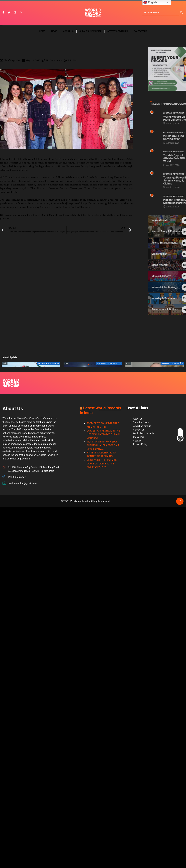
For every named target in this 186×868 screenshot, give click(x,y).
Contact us (140, 31)
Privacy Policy (140, 444)
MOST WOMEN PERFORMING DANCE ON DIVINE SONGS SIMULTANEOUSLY (102, 464)
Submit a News (141, 422)
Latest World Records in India (101, 410)
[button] (89, 365)
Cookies (137, 441)
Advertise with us (118, 31)
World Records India (143, 433)
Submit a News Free (91, 31)
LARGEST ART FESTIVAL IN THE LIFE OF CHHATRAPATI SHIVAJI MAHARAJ (103, 434)
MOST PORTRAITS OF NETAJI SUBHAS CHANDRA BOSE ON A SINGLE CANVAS (103, 445)
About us (68, 31)
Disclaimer (139, 437)
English (150, 3)
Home (42, 31)
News (54, 31)
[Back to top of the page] (180, 501)
